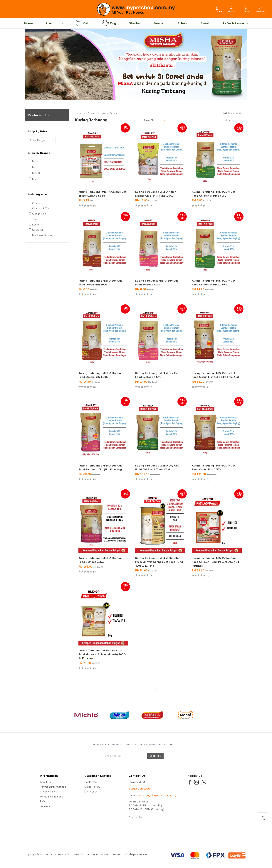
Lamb (36, 225)
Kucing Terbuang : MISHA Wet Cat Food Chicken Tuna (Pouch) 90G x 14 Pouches (215, 562)
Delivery (45, 806)
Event (205, 23)
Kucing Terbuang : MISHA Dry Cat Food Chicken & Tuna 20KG (157, 468)
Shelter (135, 23)
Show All (149, 120)
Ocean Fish (39, 214)
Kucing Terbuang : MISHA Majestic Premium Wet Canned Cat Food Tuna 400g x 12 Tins (159, 562)
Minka (36, 167)
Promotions (54, 23)
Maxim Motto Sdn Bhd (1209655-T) (66, 854)
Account (218, 10)
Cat (82, 23)
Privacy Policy (48, 792)
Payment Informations (53, 787)
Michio (36, 161)
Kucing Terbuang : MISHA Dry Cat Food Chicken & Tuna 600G (214, 194)
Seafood (38, 230)
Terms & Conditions (51, 797)
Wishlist (261, 10)
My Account (91, 792)
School (183, 23)
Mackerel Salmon (43, 235)
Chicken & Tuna (42, 208)
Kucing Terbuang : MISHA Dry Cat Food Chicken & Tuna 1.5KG (214, 283)
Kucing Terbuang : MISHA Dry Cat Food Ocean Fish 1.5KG (100, 375)
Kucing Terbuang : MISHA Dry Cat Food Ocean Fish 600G (100, 283)
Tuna (35, 219)
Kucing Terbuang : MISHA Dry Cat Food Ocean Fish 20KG (214, 468)
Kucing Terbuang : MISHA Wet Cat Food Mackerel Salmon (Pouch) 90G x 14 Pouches (102, 654)
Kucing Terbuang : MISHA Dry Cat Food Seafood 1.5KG (157, 375)
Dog (109, 23)
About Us (45, 782)
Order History (92, 787)
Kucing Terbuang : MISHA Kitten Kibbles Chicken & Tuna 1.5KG (156, 194)
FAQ (42, 801)
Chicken (37, 203)
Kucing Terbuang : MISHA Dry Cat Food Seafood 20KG (100, 560)
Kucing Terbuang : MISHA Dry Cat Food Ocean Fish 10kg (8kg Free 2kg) (215, 375)
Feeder (159, 23)
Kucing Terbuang (111, 113)
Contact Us (91, 782)
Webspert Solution (137, 854)
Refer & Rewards (235, 23)
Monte (36, 179)
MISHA (36, 173)
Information (49, 776)
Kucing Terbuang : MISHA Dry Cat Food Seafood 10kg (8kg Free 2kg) (100, 468)
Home (29, 23)
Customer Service (98, 776)
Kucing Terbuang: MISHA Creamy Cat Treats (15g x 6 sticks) (102, 194)
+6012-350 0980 (139, 789)
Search (232, 10)
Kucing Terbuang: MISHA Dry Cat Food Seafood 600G (157, 283)
